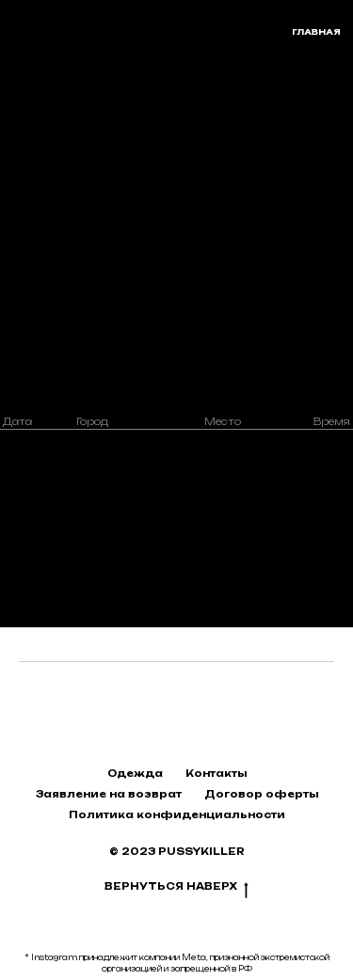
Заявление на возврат (109, 794)
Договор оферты (261, 794)
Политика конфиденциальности (177, 814)
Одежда (135, 773)
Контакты (216, 773)
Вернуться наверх (176, 887)
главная (316, 32)
